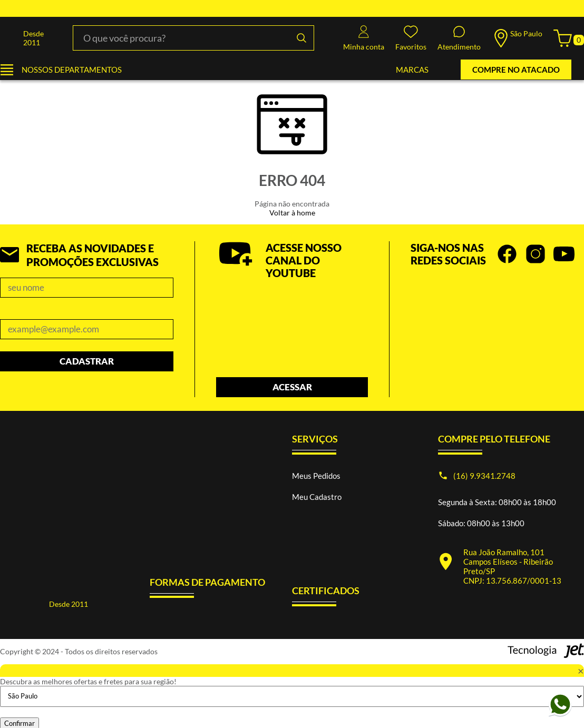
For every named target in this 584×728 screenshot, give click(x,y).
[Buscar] (301, 38)
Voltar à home (292, 213)
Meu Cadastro (317, 497)
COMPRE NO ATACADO (516, 70)
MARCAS (412, 70)
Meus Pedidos (316, 476)
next (579, 304)
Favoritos (411, 38)
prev (565, 304)
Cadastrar (87, 361)
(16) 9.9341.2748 (484, 476)
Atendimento (459, 38)
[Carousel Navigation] (497, 304)
